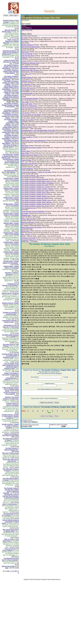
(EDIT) (25, 16)
